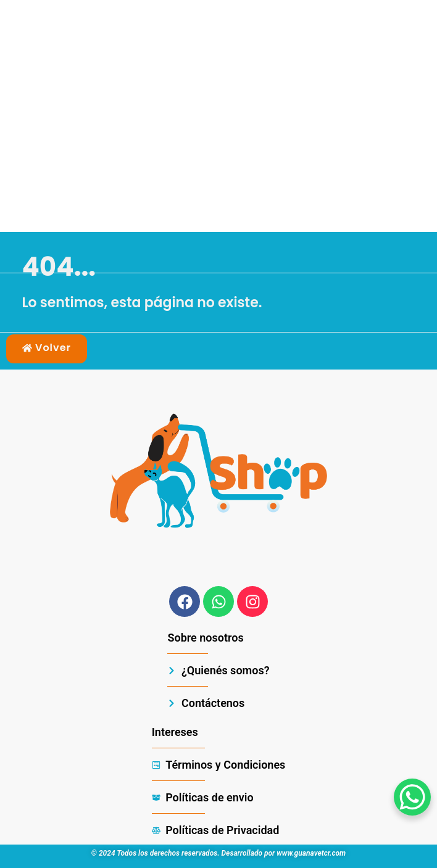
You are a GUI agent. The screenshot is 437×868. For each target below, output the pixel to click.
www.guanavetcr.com (311, 853)
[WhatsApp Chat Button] (412, 797)
